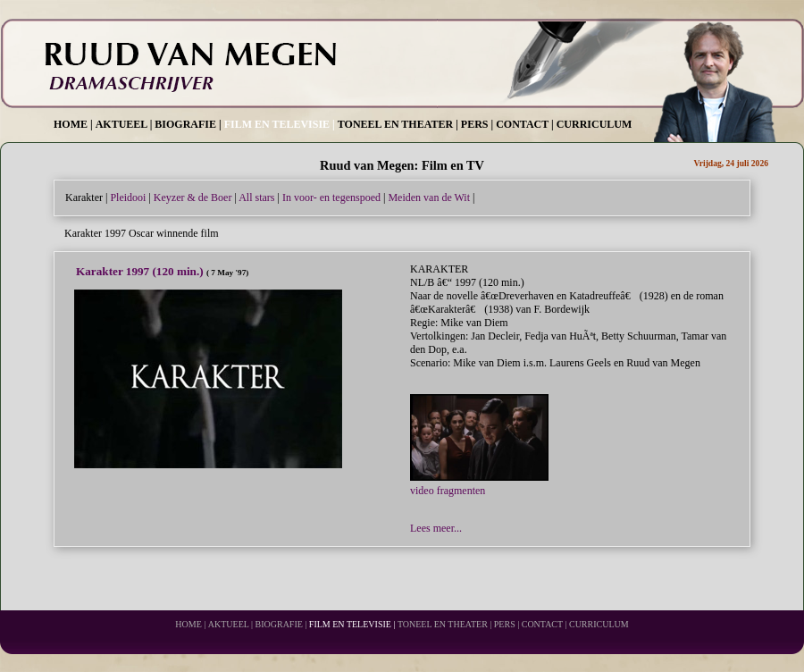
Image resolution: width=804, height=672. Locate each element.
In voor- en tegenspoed (331, 197)
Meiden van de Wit (429, 197)
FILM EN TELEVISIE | (280, 124)
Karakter (84, 197)
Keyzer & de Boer (193, 197)
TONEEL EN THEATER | (398, 124)
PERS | (477, 124)
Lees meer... (436, 528)
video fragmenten (479, 484)
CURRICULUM (595, 124)
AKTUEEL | (124, 124)
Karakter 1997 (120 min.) (141, 271)
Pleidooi (128, 197)
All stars (256, 197)
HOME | (73, 124)
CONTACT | (525, 124)
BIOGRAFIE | (188, 124)
